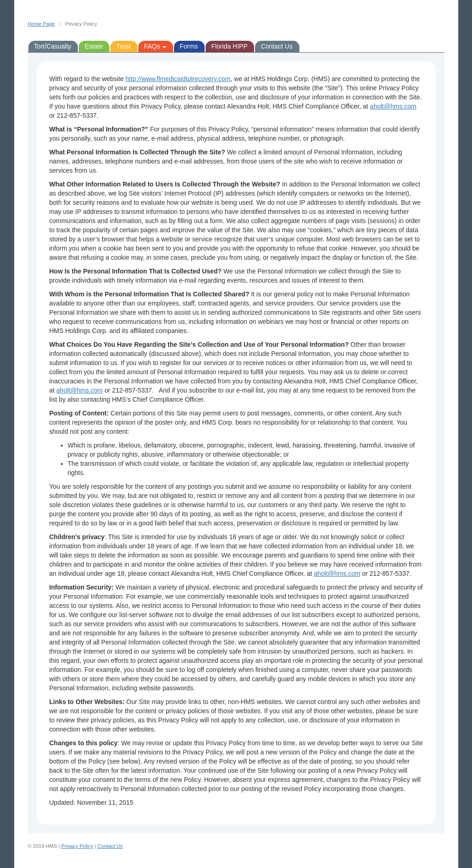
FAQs (155, 46)
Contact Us (277, 46)
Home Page (41, 24)
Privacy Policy (77, 846)
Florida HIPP (229, 46)
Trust (123, 46)
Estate (94, 46)
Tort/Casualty (53, 46)
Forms (189, 46)
